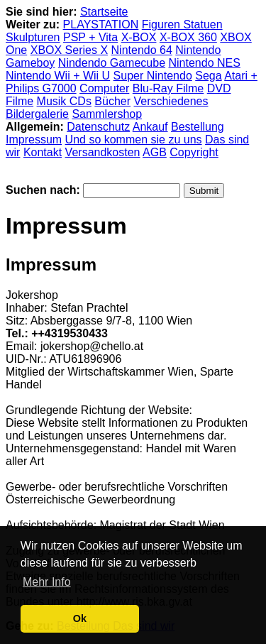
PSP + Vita (90, 37)
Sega (208, 76)
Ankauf (150, 127)
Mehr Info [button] (47, 582)
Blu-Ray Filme (168, 88)
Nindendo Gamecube (112, 63)
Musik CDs (64, 101)
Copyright (194, 152)
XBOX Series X (69, 50)
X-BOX (139, 37)
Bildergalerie (37, 114)
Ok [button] (80, 618)
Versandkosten (103, 152)
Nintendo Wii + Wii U (58, 76)
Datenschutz (98, 127)
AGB (155, 152)
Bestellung (198, 127)
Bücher (112, 101)
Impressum (34, 140)
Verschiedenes (171, 101)
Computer (104, 88)
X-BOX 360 (188, 37)
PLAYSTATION (101, 24)
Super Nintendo (153, 76)
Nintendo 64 (142, 50)
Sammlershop (107, 114)
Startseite (104, 12)
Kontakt (43, 152)
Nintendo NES (205, 63)
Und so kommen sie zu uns (134, 140)
